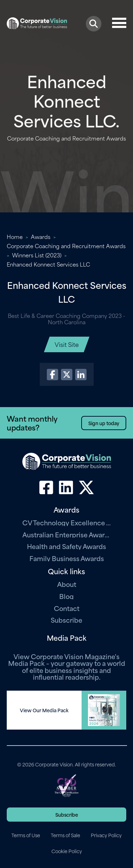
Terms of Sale (65, 835)
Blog (66, 596)
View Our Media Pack (44, 710)
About (67, 584)
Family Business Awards (67, 558)
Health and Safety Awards (66, 546)
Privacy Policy (106, 835)
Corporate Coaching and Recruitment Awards (66, 246)
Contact (67, 608)
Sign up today (104, 423)
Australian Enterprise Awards (67, 534)
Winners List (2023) (37, 255)
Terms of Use (26, 835)
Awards (41, 236)
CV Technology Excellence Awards (67, 522)
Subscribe (66, 620)
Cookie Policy (67, 851)
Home (15, 236)
